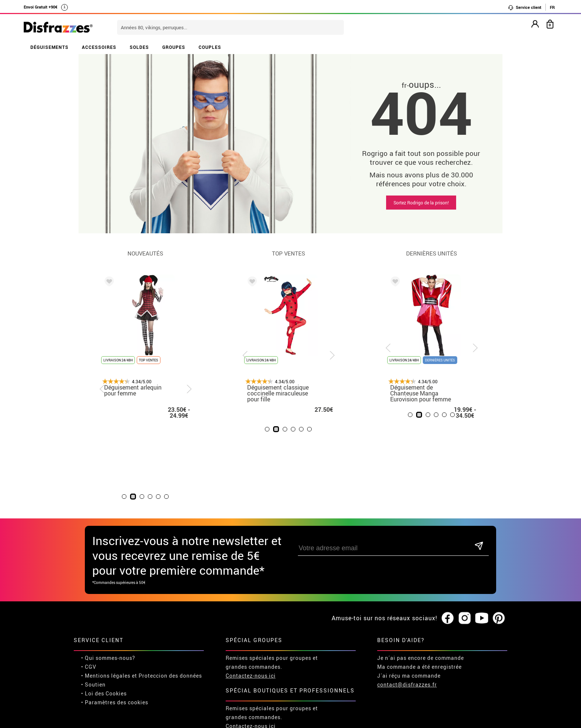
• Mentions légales (106, 594)
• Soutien (93, 603)
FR (552, 7)
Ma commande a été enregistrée (419, 585)
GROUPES (174, 47)
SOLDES (139, 47)
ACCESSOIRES (99, 47)
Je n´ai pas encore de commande (421, 576)
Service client (524, 7)
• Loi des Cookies (104, 612)
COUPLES (210, 47)
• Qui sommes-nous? (108, 576)
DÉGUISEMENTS (49, 47)
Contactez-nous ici (251, 594)
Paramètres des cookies (117, 620)
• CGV (89, 585)
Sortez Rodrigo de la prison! (421, 203)
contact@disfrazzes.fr (407, 603)
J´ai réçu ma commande (409, 594)
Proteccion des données (170, 594)
